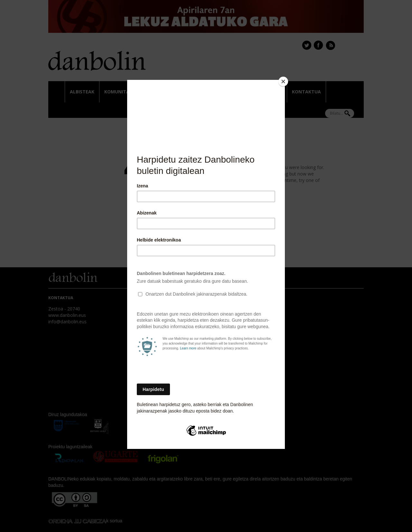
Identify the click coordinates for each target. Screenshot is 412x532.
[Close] (283, 81)
